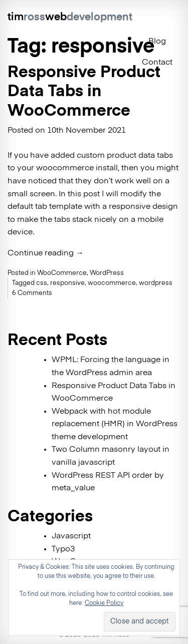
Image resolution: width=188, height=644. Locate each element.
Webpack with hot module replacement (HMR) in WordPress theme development (115, 424)
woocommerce (112, 283)
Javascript (71, 536)
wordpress (156, 283)
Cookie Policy (104, 603)
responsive (67, 283)
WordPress (107, 273)
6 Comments (32, 293)
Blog (157, 42)
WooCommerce (62, 273)
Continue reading (46, 253)
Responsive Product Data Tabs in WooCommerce (84, 92)
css (42, 283)
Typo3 (63, 549)
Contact (157, 63)
